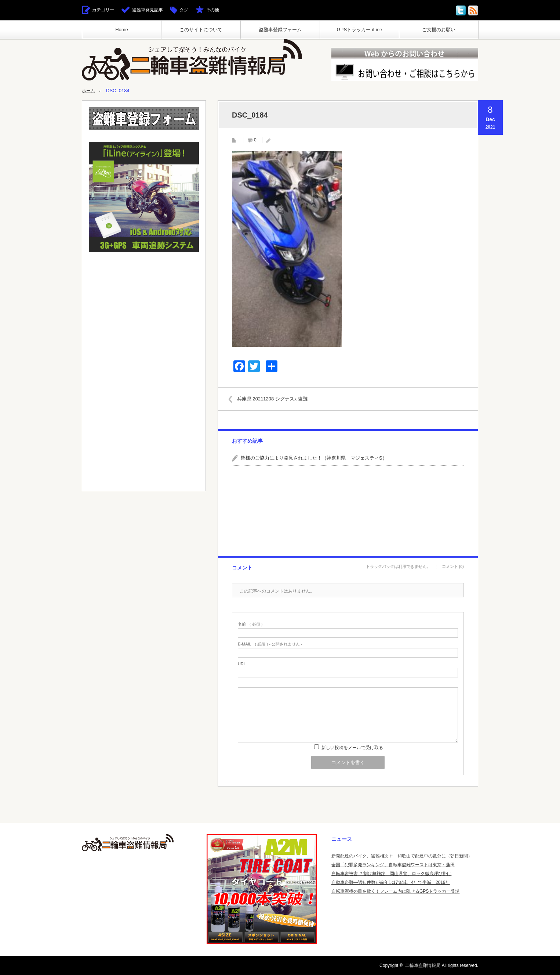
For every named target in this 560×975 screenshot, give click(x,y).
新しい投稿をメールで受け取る (352, 748)
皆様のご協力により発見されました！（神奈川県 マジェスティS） (314, 458)
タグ (184, 10)
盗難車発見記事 (148, 10)
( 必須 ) (250, 624)
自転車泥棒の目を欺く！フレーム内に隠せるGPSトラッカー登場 (395, 891)
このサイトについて (201, 30)
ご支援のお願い (439, 30)
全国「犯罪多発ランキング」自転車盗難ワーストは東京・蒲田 (393, 865)
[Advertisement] (348, 517)
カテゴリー (103, 10)
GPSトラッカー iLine (360, 30)
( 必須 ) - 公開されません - (270, 644)
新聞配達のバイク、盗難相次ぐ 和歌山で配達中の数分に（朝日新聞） (402, 856)
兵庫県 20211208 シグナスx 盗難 (275, 399)
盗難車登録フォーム (280, 30)
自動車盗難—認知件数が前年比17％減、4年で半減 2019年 (391, 882)
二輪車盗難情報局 (423, 965)
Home (122, 30)
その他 (212, 10)
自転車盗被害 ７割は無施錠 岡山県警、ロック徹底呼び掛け (391, 874)
